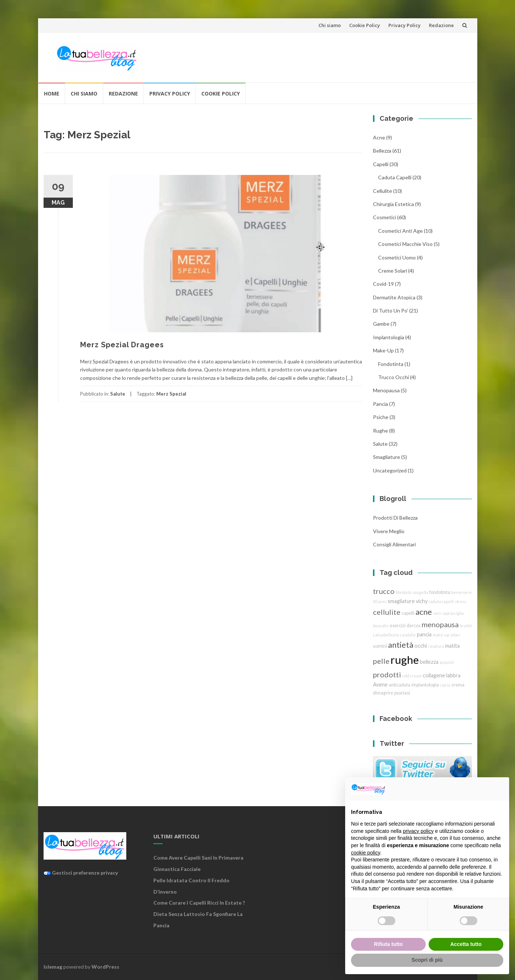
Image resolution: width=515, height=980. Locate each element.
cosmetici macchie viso (405, 244)
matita (452, 646)
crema (458, 685)
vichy (422, 601)
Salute (118, 394)
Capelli (381, 164)
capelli (408, 613)
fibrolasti (404, 592)
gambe (381, 324)
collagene (434, 675)
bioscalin (381, 626)
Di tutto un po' (391, 311)
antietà (401, 645)
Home (52, 93)
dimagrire (383, 693)
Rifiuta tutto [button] (389, 944)
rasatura (436, 646)
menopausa (386, 390)
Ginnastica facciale (177, 869)
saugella (420, 592)
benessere (462, 592)
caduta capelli (395, 177)
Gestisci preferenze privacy (81, 873)
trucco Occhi (393, 377)
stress (461, 601)
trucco (384, 591)
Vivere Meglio (389, 531)
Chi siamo (330, 25)
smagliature (387, 457)
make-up (441, 635)
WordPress (105, 967)
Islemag (53, 967)
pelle (381, 661)
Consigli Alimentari (394, 544)
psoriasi (402, 693)
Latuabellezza (386, 635)
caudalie (408, 635)
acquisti (447, 662)
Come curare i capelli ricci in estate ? (199, 903)
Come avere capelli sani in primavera (198, 858)
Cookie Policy (365, 25)
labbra (453, 675)
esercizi (398, 626)
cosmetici (385, 217)
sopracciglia (453, 613)
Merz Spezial (171, 394)
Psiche (381, 417)
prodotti (387, 674)
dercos (414, 626)
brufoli (466, 626)
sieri (437, 613)
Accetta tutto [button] (466, 944)
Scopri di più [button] (427, 960)
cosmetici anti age (400, 231)
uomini (380, 646)
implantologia (389, 337)
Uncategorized (390, 470)
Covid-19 (383, 284)
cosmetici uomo (397, 257)
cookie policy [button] (365, 853)
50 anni (380, 601)
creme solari (393, 271)
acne (379, 137)
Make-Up (383, 350)
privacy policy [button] (418, 831)
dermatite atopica (394, 297)
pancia (380, 404)
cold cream (412, 676)
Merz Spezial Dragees (122, 345)
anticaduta (400, 685)
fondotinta (391, 364)
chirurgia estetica (393, 204)
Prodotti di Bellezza (395, 518)
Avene (380, 684)
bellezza (382, 151)
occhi (421, 646)
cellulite (382, 191)
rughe (380, 431)
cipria (445, 685)
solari (455, 635)
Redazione (441, 25)
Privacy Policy (404, 25)
